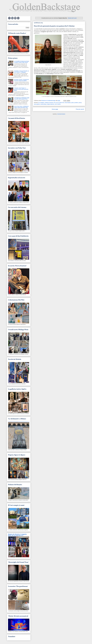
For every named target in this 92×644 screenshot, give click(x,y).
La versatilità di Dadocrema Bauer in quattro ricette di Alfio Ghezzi (22, 62)
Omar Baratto (68, 103)
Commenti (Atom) (61, 114)
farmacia (51, 103)
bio (39, 103)
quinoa (80, 103)
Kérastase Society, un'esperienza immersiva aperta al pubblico (21, 80)
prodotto (76, 103)
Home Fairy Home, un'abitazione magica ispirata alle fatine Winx (21, 107)
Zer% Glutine (58, 104)
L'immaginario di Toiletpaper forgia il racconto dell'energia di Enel (22, 98)
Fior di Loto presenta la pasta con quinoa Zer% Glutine (54, 26)
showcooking (43, 104)
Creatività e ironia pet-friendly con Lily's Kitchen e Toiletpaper (22, 72)
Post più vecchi (80, 109)
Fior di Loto (56, 103)
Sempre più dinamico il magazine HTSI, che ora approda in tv (17, 535)
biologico (42, 103)
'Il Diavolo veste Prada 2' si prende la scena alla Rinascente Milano (21, 89)
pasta (72, 103)
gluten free (62, 103)
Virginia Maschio (50, 104)
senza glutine (37, 104)
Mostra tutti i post (72, 18)
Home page (55, 109)
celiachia (47, 103)
